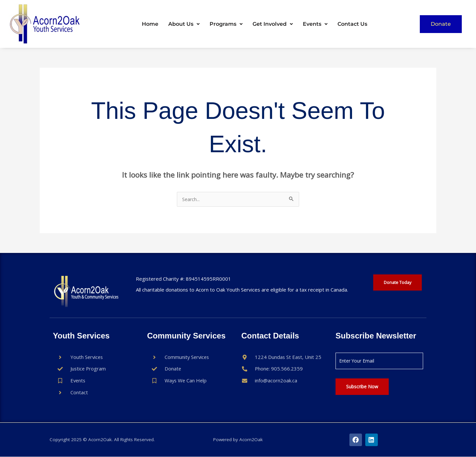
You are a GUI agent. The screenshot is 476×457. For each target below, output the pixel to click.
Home (150, 24)
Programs (226, 24)
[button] (184, 24)
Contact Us (352, 24)
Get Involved (273, 24)
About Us (184, 24)
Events (315, 24)
